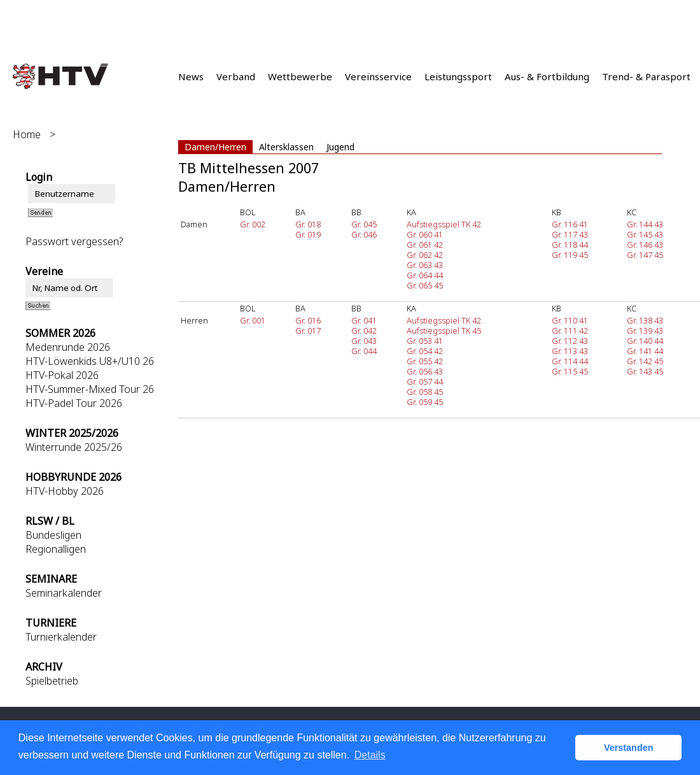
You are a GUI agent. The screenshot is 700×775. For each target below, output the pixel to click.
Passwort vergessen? (74, 241)
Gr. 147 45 (645, 255)
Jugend (340, 147)
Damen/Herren (215, 147)
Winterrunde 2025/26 (74, 447)
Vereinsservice (378, 76)
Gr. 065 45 (425, 285)
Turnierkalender (61, 637)
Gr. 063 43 (425, 265)
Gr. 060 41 (425, 234)
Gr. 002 (253, 224)
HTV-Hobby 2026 (65, 491)
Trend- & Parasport (646, 76)
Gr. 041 (364, 320)
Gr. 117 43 (570, 234)
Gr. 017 (308, 331)
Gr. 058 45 (425, 392)
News (191, 76)
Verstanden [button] (629, 748)
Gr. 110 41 (570, 320)
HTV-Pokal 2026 (62, 375)
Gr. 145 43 (645, 234)
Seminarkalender (64, 593)
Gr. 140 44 (645, 341)
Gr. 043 (364, 341)
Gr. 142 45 (645, 361)
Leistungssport (458, 76)
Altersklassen (286, 147)
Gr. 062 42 (425, 255)
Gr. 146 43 (645, 245)
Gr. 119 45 (570, 255)
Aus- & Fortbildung (547, 76)
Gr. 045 (364, 224)
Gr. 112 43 (570, 341)
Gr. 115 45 (570, 371)
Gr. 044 (364, 351)
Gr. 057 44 (425, 381)
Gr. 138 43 (645, 320)
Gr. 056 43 (425, 371)
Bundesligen (53, 535)
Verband (236, 76)
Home (27, 134)
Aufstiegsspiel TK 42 (444, 224)
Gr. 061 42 (425, 245)
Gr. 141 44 (645, 351)
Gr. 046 (364, 234)
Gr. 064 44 (425, 275)
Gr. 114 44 (570, 361)
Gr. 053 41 (425, 341)
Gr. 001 (253, 320)
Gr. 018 (308, 224)
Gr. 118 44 (570, 245)
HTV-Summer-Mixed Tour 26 (90, 389)
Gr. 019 (308, 234)
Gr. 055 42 (425, 361)
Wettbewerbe (300, 76)
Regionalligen (56, 549)
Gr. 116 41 (570, 224)
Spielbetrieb (52, 681)
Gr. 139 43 (645, 331)
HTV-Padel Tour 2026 (74, 403)
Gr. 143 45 (645, 371)
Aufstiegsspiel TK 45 (444, 331)
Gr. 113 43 (570, 351)
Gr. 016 (308, 320)
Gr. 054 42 (425, 351)
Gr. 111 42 (570, 331)
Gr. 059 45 (425, 402)
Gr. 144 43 (645, 224)
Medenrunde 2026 (68, 347)
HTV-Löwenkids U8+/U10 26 (90, 361)
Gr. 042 (364, 331)
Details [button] (370, 755)
